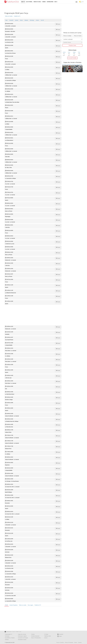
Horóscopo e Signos (22, 636)
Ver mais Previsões (72, 58)
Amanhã (11, 20)
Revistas (74, 64)
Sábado (26, 20)
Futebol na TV (17, 16)
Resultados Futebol (22, 640)
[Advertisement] (45, 8)
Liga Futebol (29, 2)
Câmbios (7, 640)
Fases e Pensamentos (36, 638)
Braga (74, 52)
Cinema (44, 2)
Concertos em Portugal (23, 638)
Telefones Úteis (48, 636)
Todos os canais (23, 605)
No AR (42, 20)
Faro (79, 52)
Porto (69, 52)
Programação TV (8, 634)
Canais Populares (14, 605)
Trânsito (33, 634)
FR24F (7, 605)
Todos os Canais (9, 16)
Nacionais (64, 64)
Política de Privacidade (69, 643)
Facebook (60, 634)
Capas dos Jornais (22, 634)
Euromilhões (50, 2)
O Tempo (46, 634)
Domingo (32, 20)
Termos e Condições (60, 643)
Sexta (21, 20)
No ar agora (30, 605)
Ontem (37, 20)
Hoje (6, 20)
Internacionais (79, 64)
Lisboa (64, 52)
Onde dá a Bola (37, 2)
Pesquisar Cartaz (72, 45)
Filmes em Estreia (78, 36)
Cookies (75, 643)
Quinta (17, 20)
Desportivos (69, 64)
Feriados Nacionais (35, 636)
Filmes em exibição (67, 36)
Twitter (60, 636)
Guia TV (23, 2)
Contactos (80, 643)
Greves (46, 638)
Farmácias (7, 636)
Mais (56, 2)
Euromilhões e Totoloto (10, 638)
